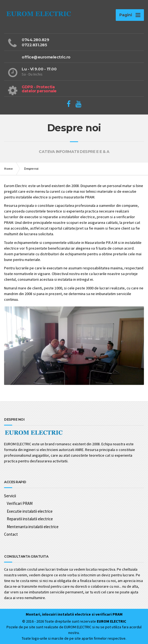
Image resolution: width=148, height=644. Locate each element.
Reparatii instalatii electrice (30, 519)
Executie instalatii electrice (30, 511)
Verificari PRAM (20, 503)
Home (8, 169)
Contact (11, 534)
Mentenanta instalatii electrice (33, 527)
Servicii (10, 496)
